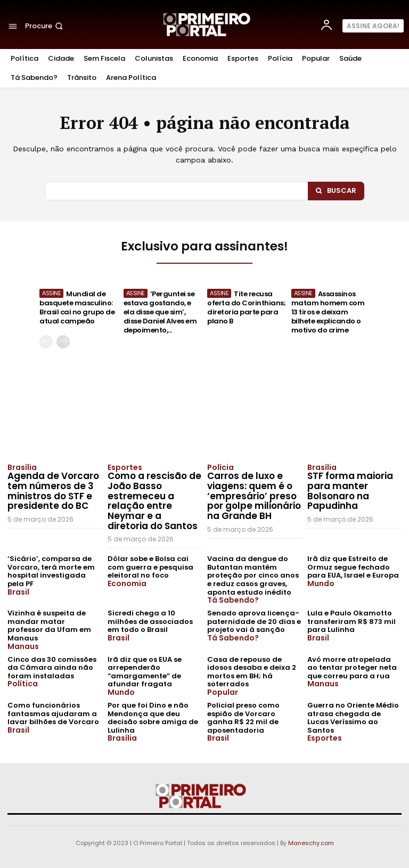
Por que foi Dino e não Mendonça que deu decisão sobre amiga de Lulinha (153, 718)
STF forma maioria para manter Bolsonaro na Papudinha (350, 491)
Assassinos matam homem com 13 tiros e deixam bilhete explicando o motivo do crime (328, 312)
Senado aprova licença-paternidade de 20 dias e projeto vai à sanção (254, 621)
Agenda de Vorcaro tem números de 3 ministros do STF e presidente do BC (53, 491)
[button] (45, 26)
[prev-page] (46, 342)
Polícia (220, 467)
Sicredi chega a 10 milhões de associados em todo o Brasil (150, 621)
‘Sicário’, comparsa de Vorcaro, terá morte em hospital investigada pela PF (51, 571)
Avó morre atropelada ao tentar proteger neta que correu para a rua (352, 668)
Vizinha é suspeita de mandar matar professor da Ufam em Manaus (49, 626)
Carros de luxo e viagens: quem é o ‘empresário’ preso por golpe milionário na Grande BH (254, 496)
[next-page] (63, 342)
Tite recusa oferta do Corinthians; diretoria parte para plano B (246, 307)
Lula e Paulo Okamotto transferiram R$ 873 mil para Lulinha (351, 621)
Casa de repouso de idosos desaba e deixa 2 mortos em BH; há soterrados (252, 672)
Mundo (321, 583)
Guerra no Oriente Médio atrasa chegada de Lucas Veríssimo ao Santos (353, 718)
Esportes (125, 467)
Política (23, 684)
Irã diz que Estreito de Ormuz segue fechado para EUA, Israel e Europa (353, 567)
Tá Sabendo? (233, 600)
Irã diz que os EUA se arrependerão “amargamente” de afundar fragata (145, 672)
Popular (223, 692)
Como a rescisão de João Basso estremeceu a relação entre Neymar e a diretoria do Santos (154, 501)
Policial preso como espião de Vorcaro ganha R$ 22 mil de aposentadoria (243, 718)
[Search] (336, 191)
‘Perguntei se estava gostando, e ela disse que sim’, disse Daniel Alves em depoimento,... (160, 312)
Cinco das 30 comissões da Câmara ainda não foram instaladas (52, 668)
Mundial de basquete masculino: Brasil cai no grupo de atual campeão (77, 307)
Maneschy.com (311, 843)
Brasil (18, 592)
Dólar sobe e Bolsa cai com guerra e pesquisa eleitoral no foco (150, 567)
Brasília (22, 467)
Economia (127, 583)
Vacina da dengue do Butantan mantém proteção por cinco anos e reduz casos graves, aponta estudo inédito (253, 575)
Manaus (23, 646)
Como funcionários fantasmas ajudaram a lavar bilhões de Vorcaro (53, 713)
